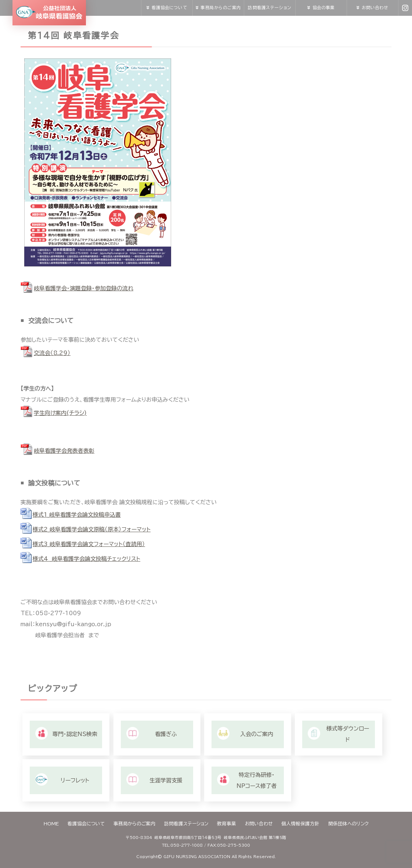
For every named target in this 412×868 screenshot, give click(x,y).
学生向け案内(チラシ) (60, 413)
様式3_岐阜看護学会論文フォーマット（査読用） (89, 544)
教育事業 (227, 824)
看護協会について (169, 8)
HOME (51, 824)
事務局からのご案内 (221, 8)
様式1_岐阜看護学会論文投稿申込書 (77, 515)
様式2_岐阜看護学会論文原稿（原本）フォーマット (92, 529)
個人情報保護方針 (300, 824)
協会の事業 (324, 8)
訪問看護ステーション (269, 8)
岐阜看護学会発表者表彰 (64, 451)
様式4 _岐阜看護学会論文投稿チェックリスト (86, 559)
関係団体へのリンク (348, 824)
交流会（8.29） (52, 353)
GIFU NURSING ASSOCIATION (197, 857)
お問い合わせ (375, 8)
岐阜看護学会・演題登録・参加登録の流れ (84, 288)
